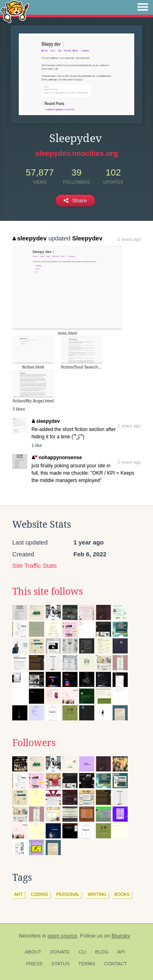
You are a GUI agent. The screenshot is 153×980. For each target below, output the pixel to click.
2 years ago (129, 239)
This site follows (48, 591)
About (33, 952)
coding (40, 894)
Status (61, 964)
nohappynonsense (57, 458)
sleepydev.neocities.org (76, 153)
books (122, 894)
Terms (87, 964)
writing (97, 894)
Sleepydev (87, 238)
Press (34, 964)
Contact (115, 964)
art (19, 894)
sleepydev (30, 238)
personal (68, 894)
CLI (82, 952)
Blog (102, 952)
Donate (60, 952)
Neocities (30, 936)
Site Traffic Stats (34, 566)
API (121, 952)
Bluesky (121, 936)
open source (62, 936)
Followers (34, 743)
